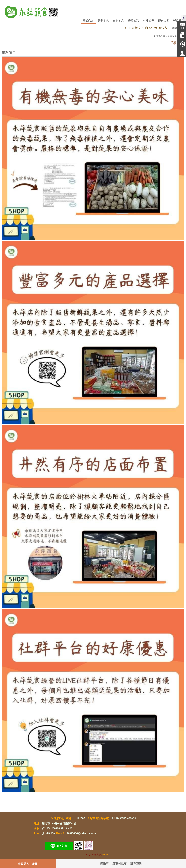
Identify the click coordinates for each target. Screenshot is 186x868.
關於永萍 (168, 36)
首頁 (159, 36)
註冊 (34, 864)
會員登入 (23, 864)
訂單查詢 (136, 863)
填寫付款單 (120, 863)
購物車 (104, 863)
